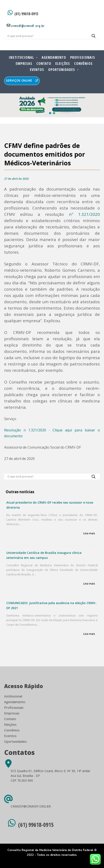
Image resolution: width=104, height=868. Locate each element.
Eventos (37, 70)
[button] (50, 113)
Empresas (24, 64)
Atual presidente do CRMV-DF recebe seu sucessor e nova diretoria (50, 505)
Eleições (63, 64)
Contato (44, 64)
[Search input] (47, 36)
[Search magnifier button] (94, 37)
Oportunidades (62, 70)
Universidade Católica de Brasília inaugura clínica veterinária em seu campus (44, 555)
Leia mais (89, 534)
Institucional (21, 57)
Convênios (83, 64)
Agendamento (54, 57)
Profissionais (83, 57)
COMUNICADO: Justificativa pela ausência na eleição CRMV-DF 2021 (51, 605)
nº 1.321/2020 (84, 214)
